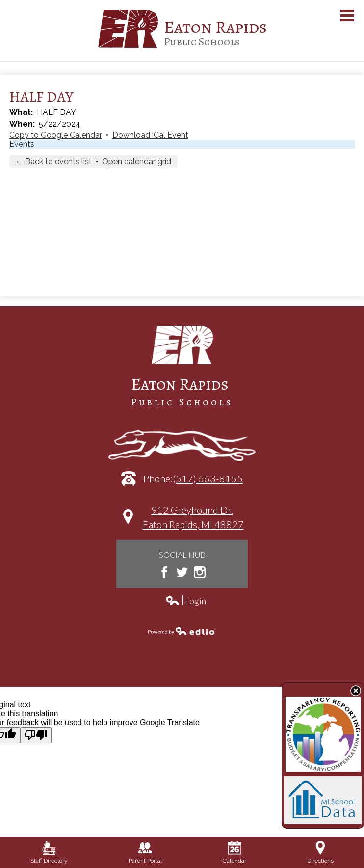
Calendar (234, 853)
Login (186, 601)
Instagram (200, 572)
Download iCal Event (150, 135)
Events (22, 144)
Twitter (182, 572)
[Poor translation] (36, 735)
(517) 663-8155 (208, 478)
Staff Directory (49, 853)
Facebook (164, 572)
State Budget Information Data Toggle (356, 691)
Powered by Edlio (182, 631)
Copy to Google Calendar (56, 135)
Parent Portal (145, 853)
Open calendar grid (137, 161)
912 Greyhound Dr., (193, 522)
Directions (320, 853)
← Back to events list (53, 161)
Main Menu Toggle (347, 15)
